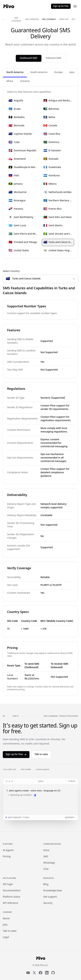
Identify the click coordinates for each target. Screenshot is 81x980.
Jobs (5, 925)
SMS (46, 857)
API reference (10, 903)
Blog (46, 884)
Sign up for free (61, 6)
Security (48, 903)
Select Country (11, 271)
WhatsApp (49, 863)
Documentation (12, 891)
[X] (34, 973)
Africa (10, 81)
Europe (58, 72)
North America (15, 72)
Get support (50, 897)
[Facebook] (41, 973)
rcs (73, 19)
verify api (64, 19)
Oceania (25, 81)
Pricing (7, 857)
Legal (6, 937)
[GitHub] (53, 973)
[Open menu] (75, 6)
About (6, 919)
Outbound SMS (29, 58)
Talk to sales (41, 755)
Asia (72, 72)
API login (8, 884)
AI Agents (8, 850)
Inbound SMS (53, 58)
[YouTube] (28, 973)
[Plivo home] (8, 6)
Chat (46, 869)
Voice (46, 850)
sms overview (32, 19)
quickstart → (70, 817)
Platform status (12, 897)
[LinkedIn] (47, 973)
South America (39, 72)
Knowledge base (53, 891)
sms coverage (49, 19)
